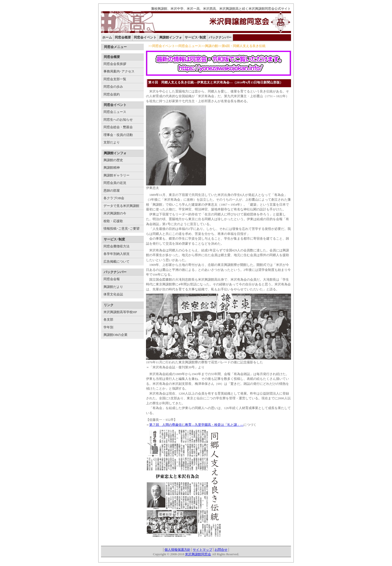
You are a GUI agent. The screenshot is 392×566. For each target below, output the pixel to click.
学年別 (108, 327)
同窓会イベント (145, 37)
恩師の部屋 (112, 191)
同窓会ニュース (115, 112)
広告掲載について (116, 262)
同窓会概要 (123, 37)
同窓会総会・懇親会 (118, 127)
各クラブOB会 (114, 198)
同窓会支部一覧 (115, 79)
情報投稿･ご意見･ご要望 (121, 229)
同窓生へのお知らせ (118, 120)
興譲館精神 (112, 168)
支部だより (112, 142)
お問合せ (221, 550)
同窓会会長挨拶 (115, 64)
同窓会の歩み (113, 87)
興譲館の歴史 (113, 160)
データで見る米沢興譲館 (121, 206)
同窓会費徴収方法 (116, 246)
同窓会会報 (112, 279)
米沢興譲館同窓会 (198, 554)
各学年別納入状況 (116, 254)
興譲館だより (113, 287)
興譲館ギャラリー (116, 175)
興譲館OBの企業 (115, 335)
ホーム (107, 37)
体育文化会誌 (113, 294)
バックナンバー (220, 37)
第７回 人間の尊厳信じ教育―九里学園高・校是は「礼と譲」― (196, 425)
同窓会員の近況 (115, 183)
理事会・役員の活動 (118, 135)
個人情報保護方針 (177, 550)
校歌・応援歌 (113, 221)
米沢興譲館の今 (115, 213)
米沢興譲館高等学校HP (120, 312)
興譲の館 (211, 46)
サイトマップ (202, 550)
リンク (109, 305)
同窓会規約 (112, 94)
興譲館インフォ (171, 37)
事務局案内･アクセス (119, 71)
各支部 (108, 319)
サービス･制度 (195, 37)
